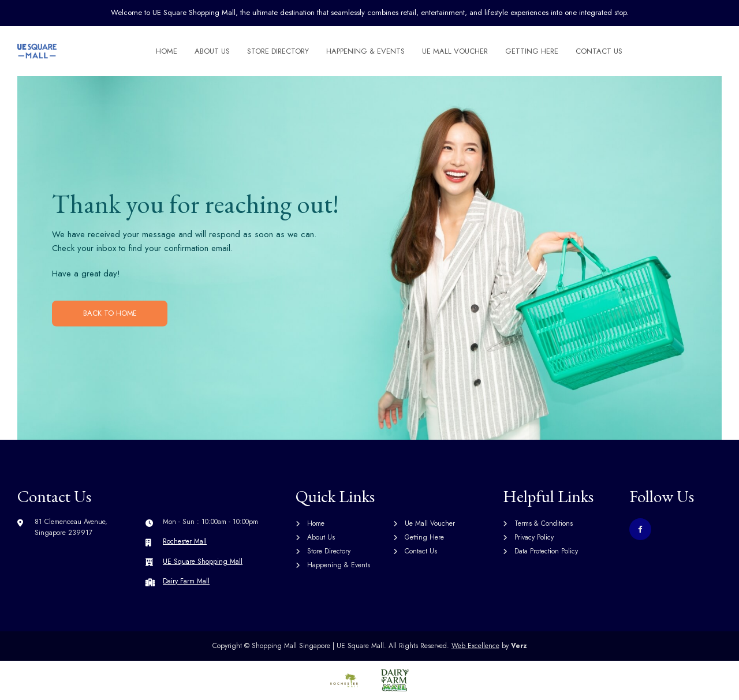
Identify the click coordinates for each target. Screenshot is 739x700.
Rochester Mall (185, 541)
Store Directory (279, 51)
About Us (213, 51)
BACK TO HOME (110, 313)
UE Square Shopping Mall (203, 562)
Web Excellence (475, 646)
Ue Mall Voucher (456, 51)
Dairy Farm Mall (186, 581)
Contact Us (600, 51)
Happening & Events (366, 51)
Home (167, 51)
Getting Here (532, 51)
